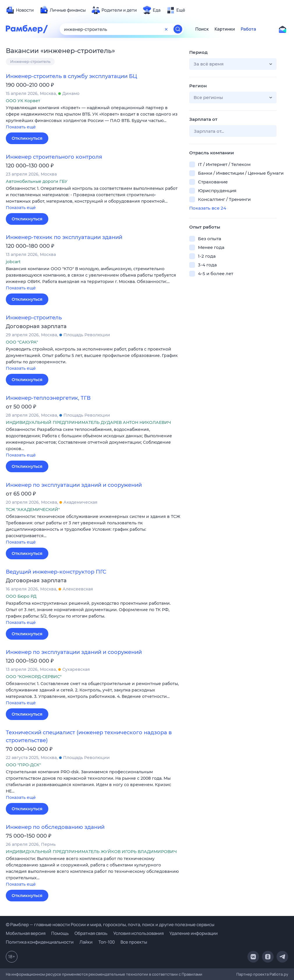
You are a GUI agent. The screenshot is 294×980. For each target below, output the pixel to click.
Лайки (86, 942)
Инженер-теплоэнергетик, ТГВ (48, 398)
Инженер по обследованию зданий (55, 827)
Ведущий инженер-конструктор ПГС (56, 572)
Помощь (60, 933)
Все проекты (134, 942)
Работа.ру (279, 974)
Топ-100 (107, 942)
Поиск (202, 29)
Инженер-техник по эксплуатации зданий (64, 237)
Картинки (225, 29)
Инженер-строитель (30, 61)
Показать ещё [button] (21, 127)
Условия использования (138, 933)
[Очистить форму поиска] (166, 29)
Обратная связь (91, 933)
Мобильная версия (26, 933)
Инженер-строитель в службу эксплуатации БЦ (71, 76)
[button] (93, 118)
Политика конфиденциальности (40, 942)
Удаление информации (194, 933)
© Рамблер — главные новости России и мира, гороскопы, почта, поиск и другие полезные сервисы (110, 925)
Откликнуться (27, 138)
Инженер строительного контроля (54, 157)
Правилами (192, 974)
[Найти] (178, 29)
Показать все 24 (208, 208)
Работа (248, 29)
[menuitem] (20, 10)
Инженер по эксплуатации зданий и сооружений (74, 485)
